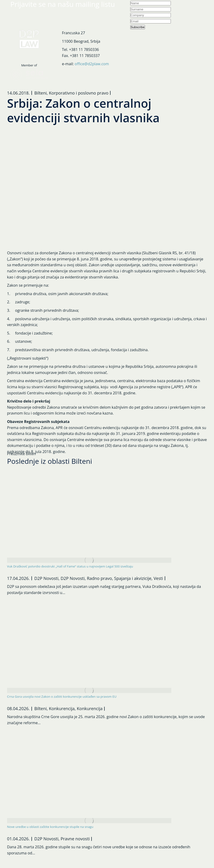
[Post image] (89, 560)
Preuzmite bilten (21, 454)
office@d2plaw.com (92, 64)
